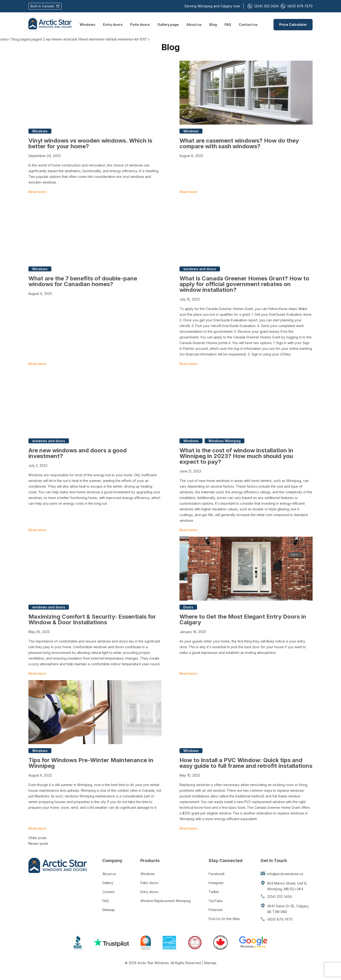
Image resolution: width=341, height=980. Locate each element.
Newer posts (38, 843)
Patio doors (140, 25)
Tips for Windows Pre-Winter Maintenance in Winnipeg (91, 763)
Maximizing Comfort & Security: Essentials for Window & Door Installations (92, 619)
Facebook (217, 874)
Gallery (108, 883)
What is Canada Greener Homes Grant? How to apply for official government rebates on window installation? (244, 284)
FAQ (228, 25)
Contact (108, 892)
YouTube (216, 901)
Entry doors (113, 25)
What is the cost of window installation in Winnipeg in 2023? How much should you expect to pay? (236, 456)
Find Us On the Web (224, 919)
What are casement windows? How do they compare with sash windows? (239, 143)
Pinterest (215, 910)
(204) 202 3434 (263, 6)
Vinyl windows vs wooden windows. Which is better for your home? (90, 143)
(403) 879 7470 (297, 6)
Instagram (216, 883)
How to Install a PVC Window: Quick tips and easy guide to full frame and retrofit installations (246, 763)
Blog (213, 25)
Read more (37, 192)
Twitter (214, 892)
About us (194, 25)
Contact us (248, 25)
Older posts (38, 838)
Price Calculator (293, 25)
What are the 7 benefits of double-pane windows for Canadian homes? (83, 281)
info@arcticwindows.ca (285, 874)
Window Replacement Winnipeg (166, 901)
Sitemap (109, 910)
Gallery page (168, 25)
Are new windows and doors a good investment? (78, 453)
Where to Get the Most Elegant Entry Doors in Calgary (243, 619)
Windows (87, 25)
